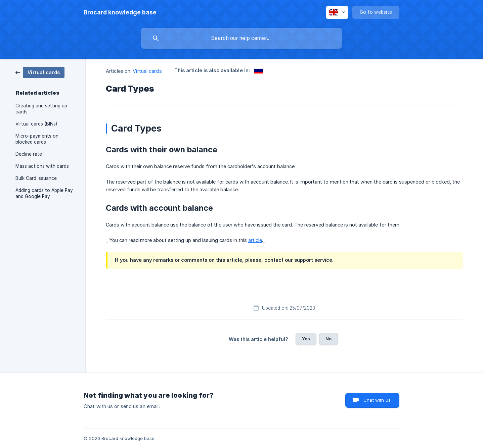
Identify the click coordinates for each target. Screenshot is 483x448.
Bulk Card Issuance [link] (36, 178)
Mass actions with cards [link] (42, 166)
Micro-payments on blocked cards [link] (37, 139)
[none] (120, 12)
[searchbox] (241, 38)
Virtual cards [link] (147, 71)
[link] (40, 72)
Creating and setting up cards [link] (41, 109)
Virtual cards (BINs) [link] (36, 124)
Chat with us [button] (377, 400)
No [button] (328, 339)
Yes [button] (306, 339)
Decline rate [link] (29, 154)
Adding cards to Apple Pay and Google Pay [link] (44, 193)
